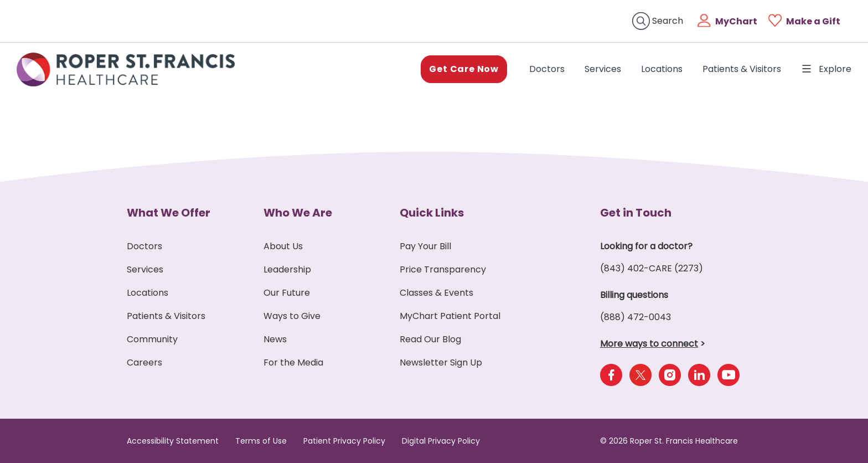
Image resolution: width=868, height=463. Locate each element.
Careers (144, 362)
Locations (662, 69)
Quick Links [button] (432, 213)
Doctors (549, 69)
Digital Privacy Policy (441, 441)
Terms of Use (261, 441)
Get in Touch (636, 213)
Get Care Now (464, 69)
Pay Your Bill (425, 246)
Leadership (287, 269)
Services (603, 69)
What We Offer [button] (169, 213)
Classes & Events (436, 293)
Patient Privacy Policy (344, 441)
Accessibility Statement (173, 441)
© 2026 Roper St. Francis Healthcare (669, 441)
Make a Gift (813, 21)
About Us (283, 246)
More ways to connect (649, 344)
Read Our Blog (430, 339)
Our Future (287, 293)
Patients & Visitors (742, 69)
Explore (826, 69)
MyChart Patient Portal (450, 316)
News (275, 339)
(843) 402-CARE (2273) (652, 268)
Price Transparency (443, 269)
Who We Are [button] (298, 213)
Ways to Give (292, 316)
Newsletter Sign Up (441, 362)
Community (152, 339)
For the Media (293, 362)
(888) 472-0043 (635, 317)
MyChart (736, 21)
